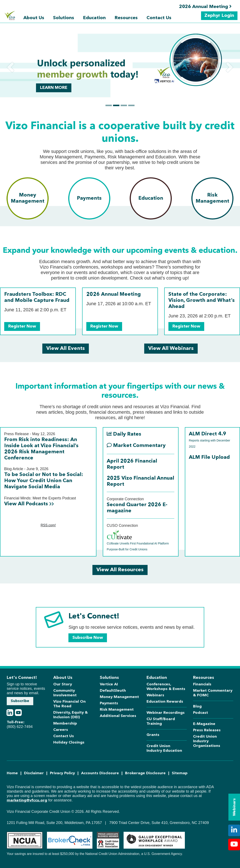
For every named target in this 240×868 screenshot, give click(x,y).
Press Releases (207, 730)
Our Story (63, 684)
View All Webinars (171, 349)
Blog (197, 706)
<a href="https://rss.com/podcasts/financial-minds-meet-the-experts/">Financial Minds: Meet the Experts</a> (48, 526)
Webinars (155, 695)
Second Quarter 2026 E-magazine (137, 508)
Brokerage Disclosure (145, 773)
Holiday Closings (69, 742)
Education (94, 18)
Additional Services (118, 716)
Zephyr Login (219, 16)
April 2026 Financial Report (132, 464)
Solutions (64, 18)
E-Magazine (204, 724)
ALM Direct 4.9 (209, 440)
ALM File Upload (209, 457)
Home (12, 773)
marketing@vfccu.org (27, 800)
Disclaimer (34, 773)
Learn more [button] (54, 88)
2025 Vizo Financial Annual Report (140, 481)
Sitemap (180, 773)
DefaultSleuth (113, 691)
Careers (61, 730)
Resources (126, 18)
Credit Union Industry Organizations (207, 741)
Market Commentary (136, 445)
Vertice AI (109, 684)
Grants (153, 735)
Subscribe (20, 701)
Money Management (119, 697)
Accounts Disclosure (100, 773)
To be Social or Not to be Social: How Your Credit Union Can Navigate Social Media (44, 481)
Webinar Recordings (166, 713)
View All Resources (120, 570)
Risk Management (117, 710)
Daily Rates (124, 434)
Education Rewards (165, 702)
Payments (109, 703)
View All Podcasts (29, 504)
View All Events (66, 349)
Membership (65, 724)
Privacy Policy (62, 773)
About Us (34, 18)
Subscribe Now (88, 638)
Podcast (201, 713)
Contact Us (159, 18)
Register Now (22, 326)
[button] (11, 67)
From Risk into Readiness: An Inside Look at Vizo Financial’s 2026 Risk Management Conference (41, 449)
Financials (202, 684)
